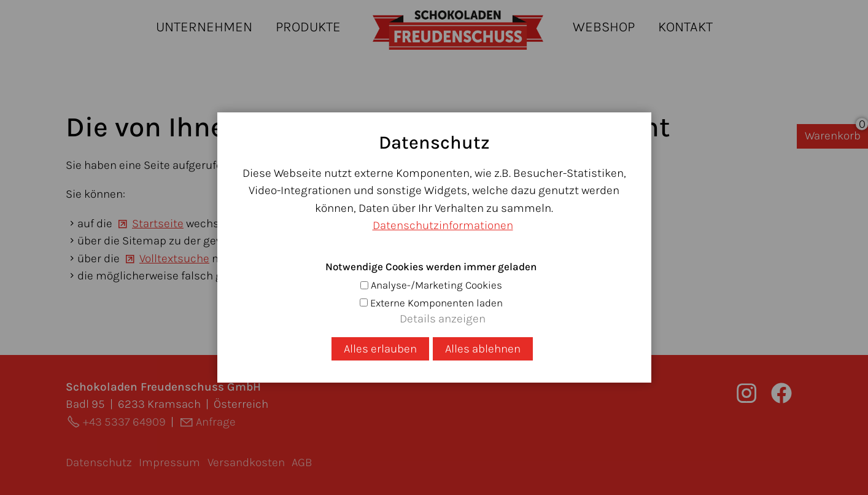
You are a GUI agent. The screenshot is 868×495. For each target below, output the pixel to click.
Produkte (308, 27)
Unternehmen (204, 27)
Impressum (169, 462)
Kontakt (685, 27)
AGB (302, 462)
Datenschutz (99, 462)
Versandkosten (246, 462)
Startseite (158, 224)
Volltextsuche (174, 259)
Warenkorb (833, 136)
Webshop (604, 27)
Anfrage (216, 422)
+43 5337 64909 (124, 422)
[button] (781, 393)
